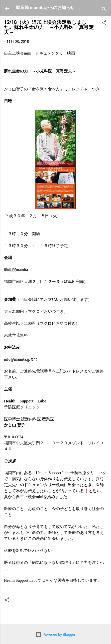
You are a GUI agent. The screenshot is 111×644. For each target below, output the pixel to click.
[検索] (104, 10)
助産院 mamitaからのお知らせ (45, 8)
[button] (104, 24)
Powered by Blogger (55, 635)
